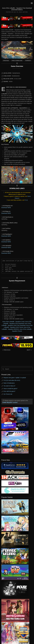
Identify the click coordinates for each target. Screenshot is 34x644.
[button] (32, 3)
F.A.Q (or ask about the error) (12, 380)
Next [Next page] (29, 350)
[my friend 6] (15, 483)
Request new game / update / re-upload (15, 378)
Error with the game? (9, 391)
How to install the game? (10, 389)
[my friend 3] (15, 477)
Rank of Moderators (9, 383)
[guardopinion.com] (15, 465)
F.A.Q (26, 200)
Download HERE (6, 208)
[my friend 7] (15, 490)
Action (25, 12)
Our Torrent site (8, 394)
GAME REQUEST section (10, 402)
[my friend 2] (15, 472)
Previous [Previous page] (6, 350)
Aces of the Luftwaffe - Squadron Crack (14, 322)
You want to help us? (9, 386)
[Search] (17, 369)
